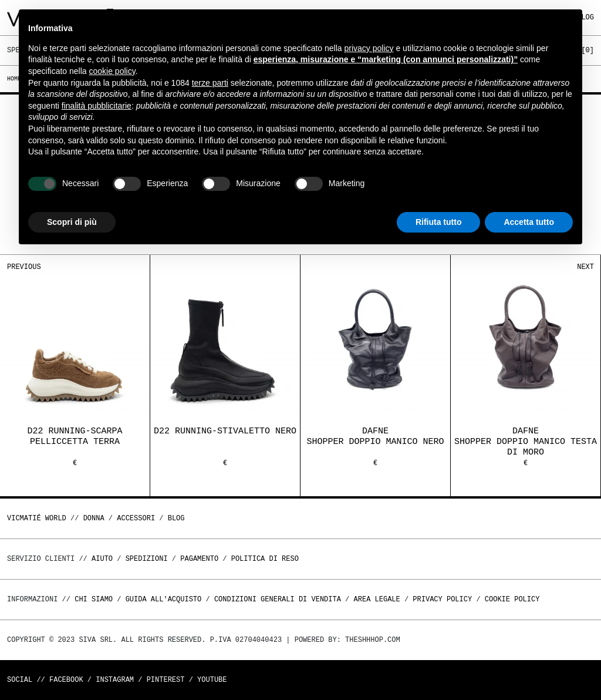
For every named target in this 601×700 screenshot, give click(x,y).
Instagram (115, 680)
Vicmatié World (37, 518)
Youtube (212, 680)
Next (585, 267)
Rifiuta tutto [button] (439, 222)
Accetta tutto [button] (529, 222)
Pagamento (199, 559)
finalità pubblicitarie (97, 106)
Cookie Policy (512, 599)
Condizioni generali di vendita (278, 599)
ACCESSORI (136, 518)
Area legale (377, 599)
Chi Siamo (94, 599)
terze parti (210, 83)
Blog (176, 518)
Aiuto (102, 559)
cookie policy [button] (112, 71)
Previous (24, 267)
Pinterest (166, 680)
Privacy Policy (442, 599)
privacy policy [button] (369, 48)
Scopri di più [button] (72, 222)
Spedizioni (147, 559)
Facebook (66, 680)
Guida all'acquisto (164, 599)
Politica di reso (265, 559)
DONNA (94, 518)
